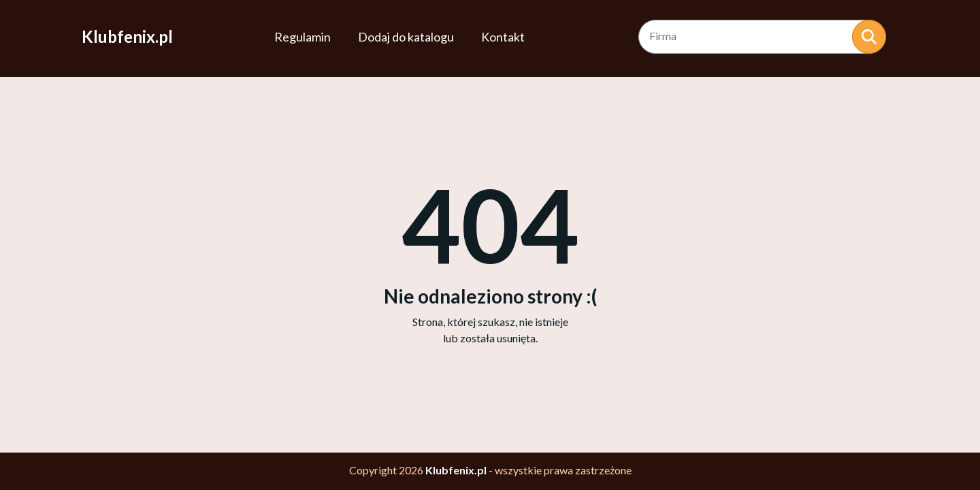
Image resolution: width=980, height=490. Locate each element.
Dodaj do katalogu (406, 37)
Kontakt (503, 37)
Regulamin (303, 37)
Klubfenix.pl (127, 37)
